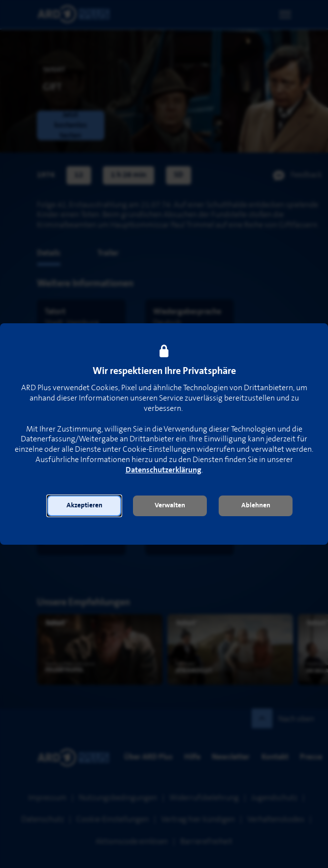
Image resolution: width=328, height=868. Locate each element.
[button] (84, 506)
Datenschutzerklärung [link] (164, 470)
